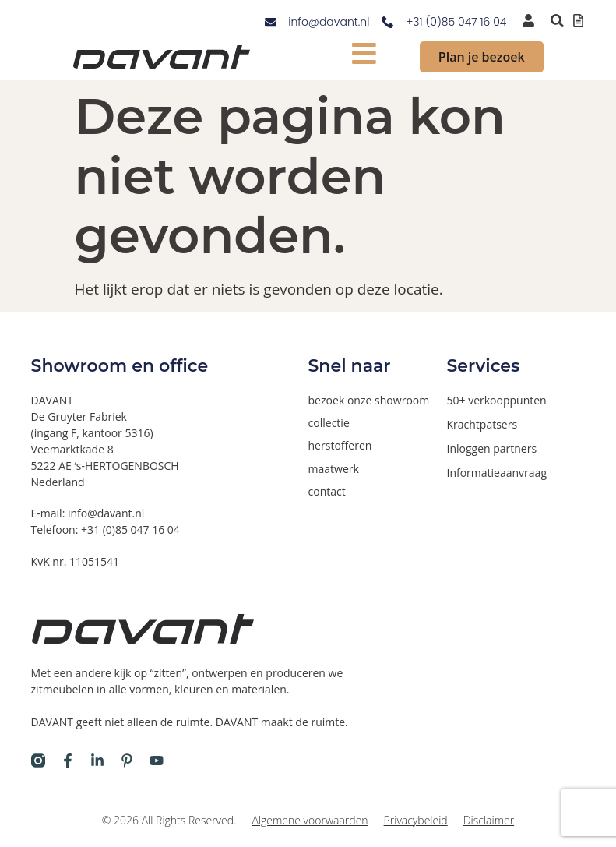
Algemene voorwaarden (310, 820)
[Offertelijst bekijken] (578, 21)
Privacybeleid (416, 820)
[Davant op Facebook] (68, 761)
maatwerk (334, 468)
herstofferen (340, 445)
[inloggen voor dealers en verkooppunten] (528, 21)
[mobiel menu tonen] (364, 53)
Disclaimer (489, 820)
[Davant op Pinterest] (127, 761)
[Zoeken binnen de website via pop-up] (557, 21)
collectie (329, 423)
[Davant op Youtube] (157, 761)
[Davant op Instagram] (38, 761)
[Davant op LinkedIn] (97, 761)
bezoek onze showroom (369, 400)
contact (327, 491)
